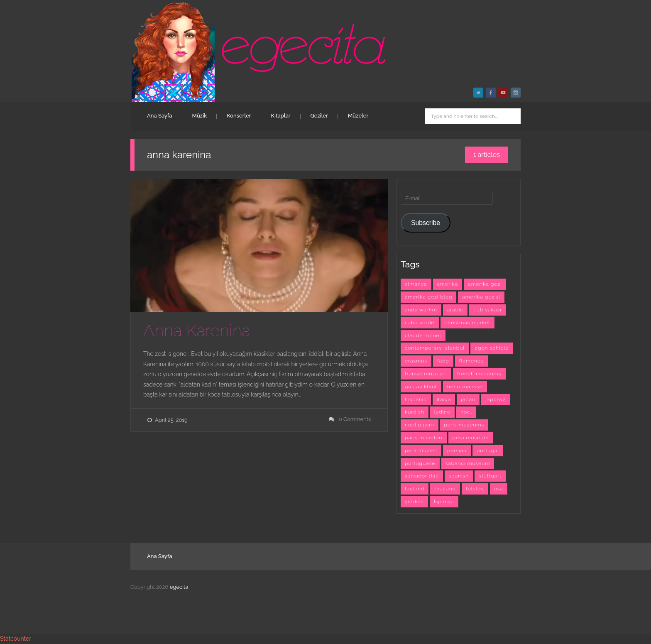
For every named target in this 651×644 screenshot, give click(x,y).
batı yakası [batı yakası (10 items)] (487, 310)
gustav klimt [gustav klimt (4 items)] (421, 387)
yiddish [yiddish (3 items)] (414, 502)
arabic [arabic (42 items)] (455, 310)
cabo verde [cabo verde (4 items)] (420, 323)
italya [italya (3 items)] (444, 399)
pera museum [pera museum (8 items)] (471, 438)
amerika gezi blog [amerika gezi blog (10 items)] (428, 297)
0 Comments (355, 419)
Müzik (200, 116)
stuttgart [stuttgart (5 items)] (490, 476)
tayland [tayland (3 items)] (415, 489)
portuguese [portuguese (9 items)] (420, 463)
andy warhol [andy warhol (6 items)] (421, 310)
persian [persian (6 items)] (457, 451)
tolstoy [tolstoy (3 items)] (475, 489)
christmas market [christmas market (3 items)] (467, 323)
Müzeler (358, 116)
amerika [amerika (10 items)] (448, 284)
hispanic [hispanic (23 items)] (416, 399)
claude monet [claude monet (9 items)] (423, 335)
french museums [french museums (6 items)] (479, 374)
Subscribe (426, 223)
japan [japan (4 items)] (468, 399)
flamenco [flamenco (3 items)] (472, 361)
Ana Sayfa (160, 116)
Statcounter (16, 639)
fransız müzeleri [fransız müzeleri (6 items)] (426, 374)
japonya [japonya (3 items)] (496, 399)
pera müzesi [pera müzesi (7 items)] (421, 451)
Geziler (319, 116)
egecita (179, 587)
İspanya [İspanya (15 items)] (444, 502)
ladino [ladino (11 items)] (442, 412)
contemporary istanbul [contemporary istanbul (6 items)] (435, 348)
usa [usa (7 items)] (499, 489)
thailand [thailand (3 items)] (445, 489)
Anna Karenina (197, 330)
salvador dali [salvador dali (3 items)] (422, 476)
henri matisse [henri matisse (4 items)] (465, 387)
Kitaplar (281, 116)
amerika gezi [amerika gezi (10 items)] (485, 284)
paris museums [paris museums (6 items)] (464, 425)
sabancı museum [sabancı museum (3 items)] (468, 463)
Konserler (239, 116)
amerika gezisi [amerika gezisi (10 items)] (481, 297)
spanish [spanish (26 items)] (459, 476)
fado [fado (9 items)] (443, 361)
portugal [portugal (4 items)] (488, 451)
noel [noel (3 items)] (466, 412)
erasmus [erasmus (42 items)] (416, 361)
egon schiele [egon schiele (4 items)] (492, 348)
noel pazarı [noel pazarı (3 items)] (420, 425)
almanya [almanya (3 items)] (416, 284)
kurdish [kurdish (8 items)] (415, 412)
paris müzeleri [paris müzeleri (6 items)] (424, 438)
